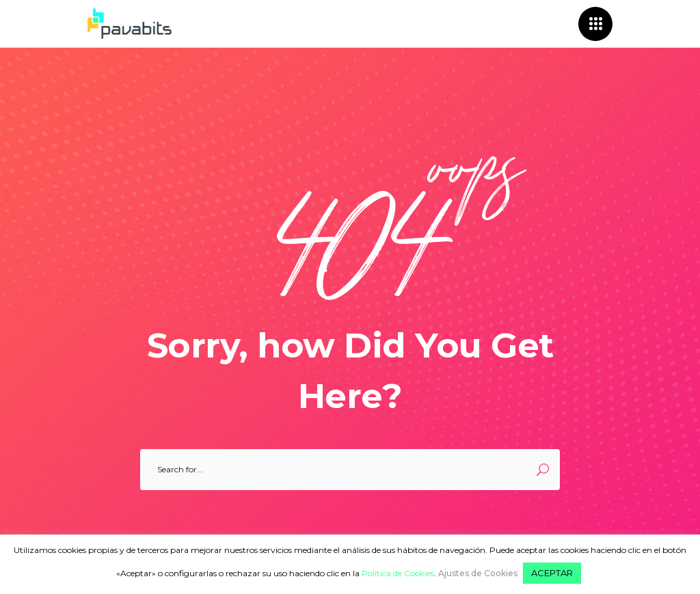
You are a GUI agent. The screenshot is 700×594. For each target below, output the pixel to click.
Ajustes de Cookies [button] (478, 573)
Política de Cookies (398, 573)
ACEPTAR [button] (552, 573)
